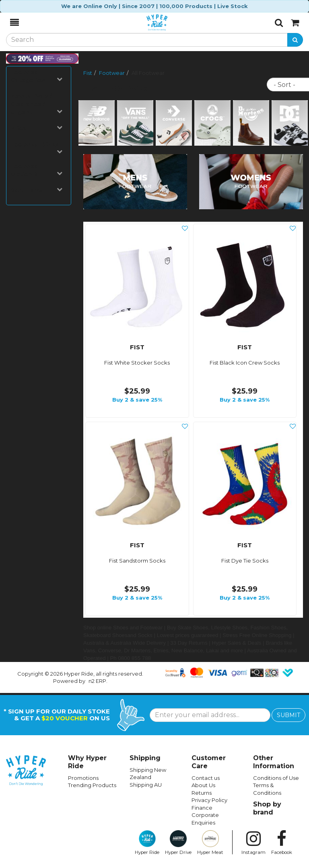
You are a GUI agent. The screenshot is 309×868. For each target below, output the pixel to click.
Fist (88, 73)
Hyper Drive (178, 843)
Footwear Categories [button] (36, 76)
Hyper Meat (210, 843)
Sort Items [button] (36, 190)
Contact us (206, 778)
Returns (202, 793)
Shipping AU (146, 785)
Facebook (282, 843)
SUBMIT (288, 715)
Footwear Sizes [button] (36, 147)
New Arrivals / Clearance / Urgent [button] (36, 104)
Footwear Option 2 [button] (36, 170)
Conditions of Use (276, 778)
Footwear (112, 73)
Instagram (253, 843)
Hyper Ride (147, 843)
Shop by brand (267, 808)
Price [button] (36, 128)
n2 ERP (97, 681)
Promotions (83, 778)
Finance (202, 808)
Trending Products (92, 785)
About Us (203, 785)
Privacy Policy (209, 800)
